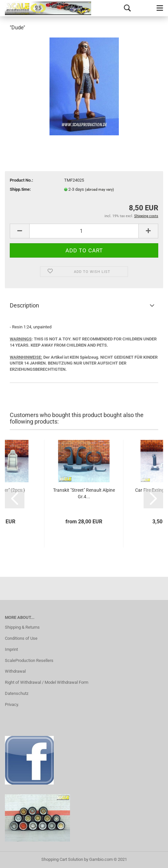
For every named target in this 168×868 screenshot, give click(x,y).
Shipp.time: (20, 189)
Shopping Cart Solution (62, 859)
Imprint (11, 649)
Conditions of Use (21, 638)
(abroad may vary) (99, 190)
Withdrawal (15, 671)
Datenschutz (17, 693)
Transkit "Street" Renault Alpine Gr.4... (84, 493)
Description (24, 305)
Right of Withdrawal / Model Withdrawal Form (47, 682)
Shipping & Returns (22, 627)
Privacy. (12, 704)
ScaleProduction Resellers (29, 660)
